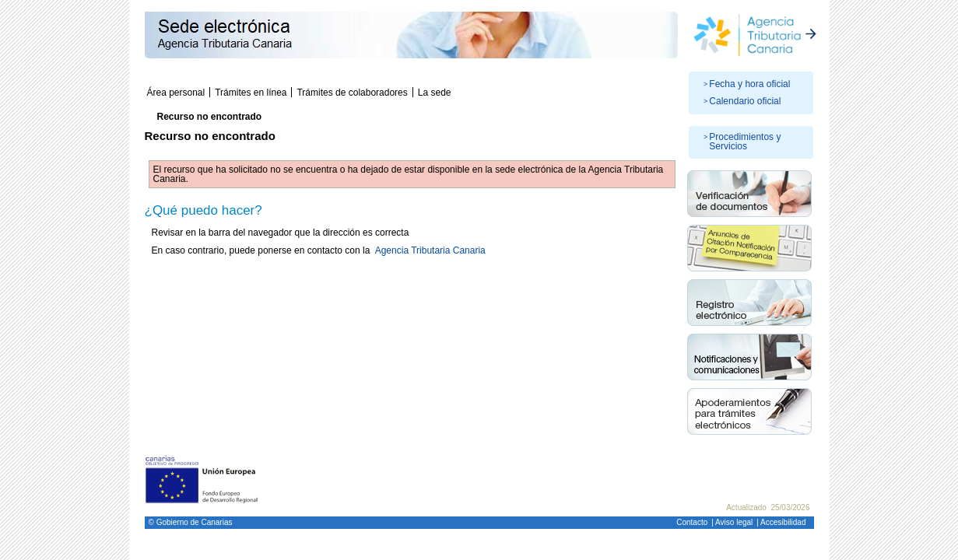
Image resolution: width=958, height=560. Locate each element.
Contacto (692, 522)
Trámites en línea (251, 93)
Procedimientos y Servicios (745, 142)
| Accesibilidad (781, 522)
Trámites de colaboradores (352, 93)
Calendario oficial (745, 101)
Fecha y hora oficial (749, 84)
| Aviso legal (732, 522)
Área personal (176, 93)
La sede (435, 93)
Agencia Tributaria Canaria (430, 250)
